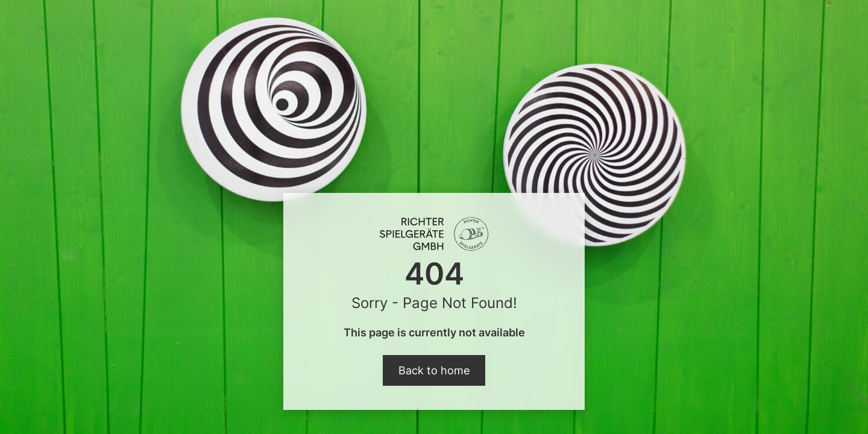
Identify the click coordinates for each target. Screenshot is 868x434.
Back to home (434, 370)
